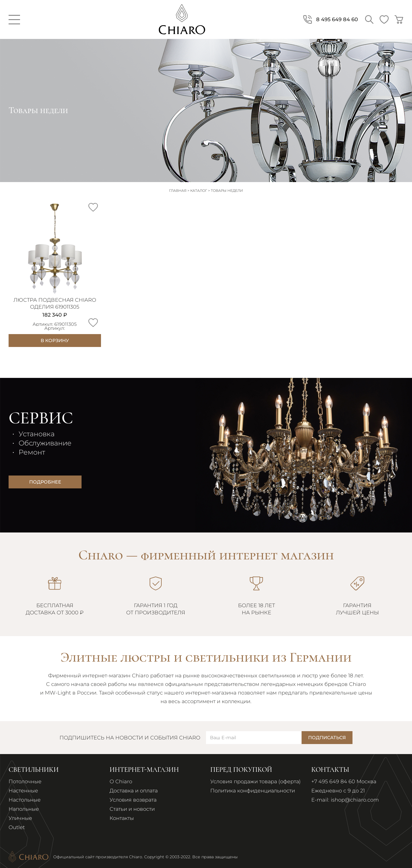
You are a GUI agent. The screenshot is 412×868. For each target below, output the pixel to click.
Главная (178, 191)
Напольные (24, 809)
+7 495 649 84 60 (333, 782)
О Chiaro (121, 782)
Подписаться (327, 738)
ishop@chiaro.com (355, 800)
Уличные (20, 818)
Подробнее (45, 482)
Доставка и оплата (134, 791)
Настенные (23, 791)
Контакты (122, 818)
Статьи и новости (132, 809)
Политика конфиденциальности (253, 791)
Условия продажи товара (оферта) (255, 782)
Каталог (199, 191)
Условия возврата (133, 800)
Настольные (25, 800)
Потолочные (25, 782)
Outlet (17, 827)
